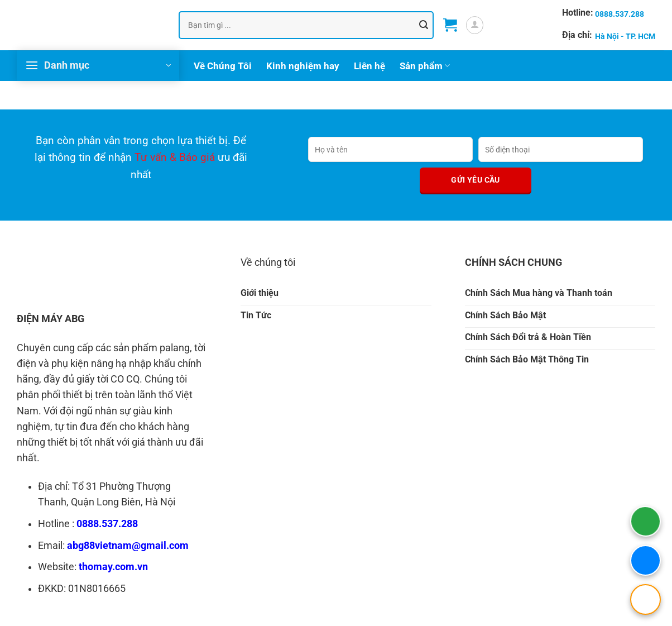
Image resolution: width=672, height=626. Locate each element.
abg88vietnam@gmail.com (128, 546)
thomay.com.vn (113, 567)
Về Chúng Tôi (223, 66)
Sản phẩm (425, 66)
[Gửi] (424, 25)
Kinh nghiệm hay (303, 66)
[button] (450, 25)
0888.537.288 (107, 524)
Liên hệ (369, 66)
